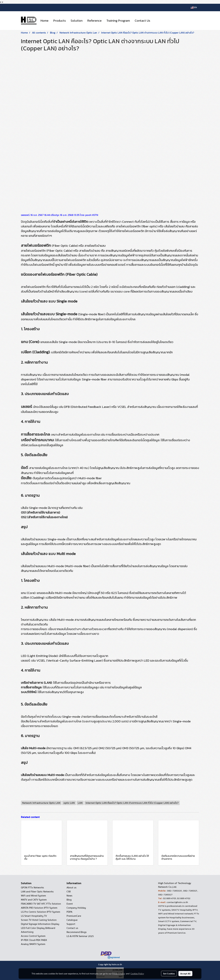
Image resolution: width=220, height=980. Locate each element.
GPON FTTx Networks (32, 888)
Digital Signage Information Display (40, 924)
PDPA (69, 912)
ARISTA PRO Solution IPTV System (39, 908)
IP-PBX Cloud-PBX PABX (34, 940)
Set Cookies (169, 973)
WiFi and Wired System (33, 896)
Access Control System (33, 936)
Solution (77, 21)
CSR (69, 892)
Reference (94, 21)
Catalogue (72, 920)
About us (71, 888)
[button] (155, 21)
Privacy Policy (119, 973)
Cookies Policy (137, 973)
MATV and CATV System (34, 900)
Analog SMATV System (33, 944)
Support (71, 924)
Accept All (185, 973)
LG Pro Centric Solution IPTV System (41, 912)
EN (194, 7)
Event (70, 904)
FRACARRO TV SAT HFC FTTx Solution (41, 904)
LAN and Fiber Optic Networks (37, 892)
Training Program (118, 21)
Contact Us (142, 21)
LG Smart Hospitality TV (34, 916)
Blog (69, 900)
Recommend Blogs (77, 932)
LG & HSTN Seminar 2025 (80, 936)
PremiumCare (74, 916)
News (69, 896)
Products (60, 21)
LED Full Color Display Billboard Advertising (38, 930)
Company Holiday (76, 908)
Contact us (72, 928)
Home (44, 21)
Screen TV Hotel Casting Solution (39, 920)
